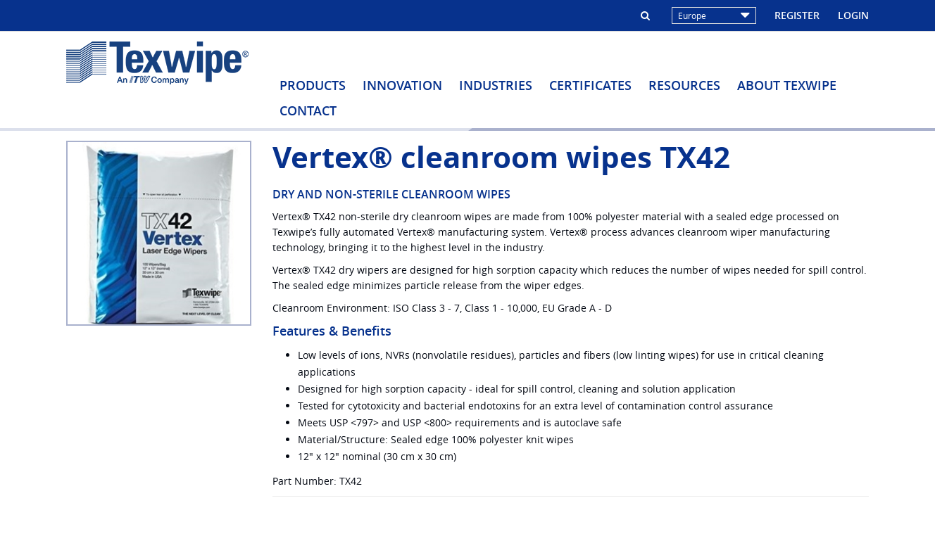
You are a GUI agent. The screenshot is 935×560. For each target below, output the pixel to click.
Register (797, 15)
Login (853, 15)
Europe (714, 15)
